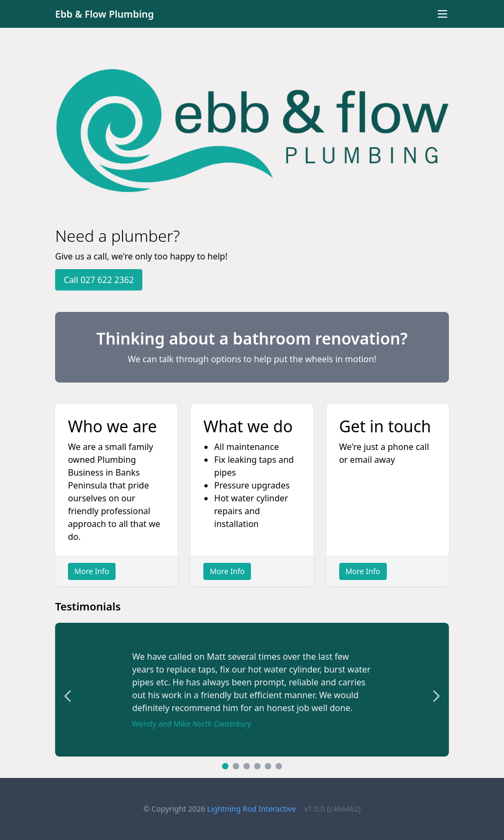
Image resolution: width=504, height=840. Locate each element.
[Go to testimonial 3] (247, 766)
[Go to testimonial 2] (236, 766)
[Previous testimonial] (68, 696)
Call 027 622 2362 (99, 280)
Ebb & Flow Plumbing (105, 14)
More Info (92, 571)
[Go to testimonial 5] (268, 766)
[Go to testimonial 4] (257, 766)
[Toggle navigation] (442, 14)
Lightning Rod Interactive (251, 809)
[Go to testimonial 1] (225, 766)
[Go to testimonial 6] (279, 766)
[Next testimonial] (436, 696)
